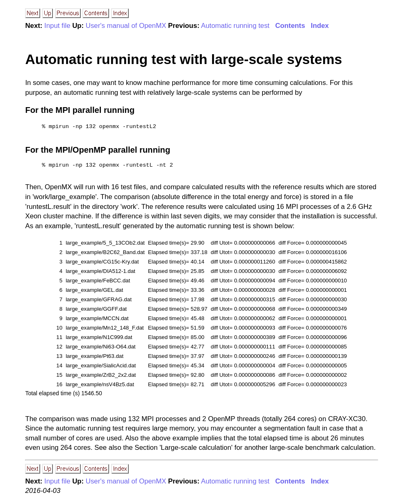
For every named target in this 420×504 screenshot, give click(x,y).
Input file (57, 26)
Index (320, 26)
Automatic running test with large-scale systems (184, 59)
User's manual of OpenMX (126, 26)
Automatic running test (235, 26)
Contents (290, 26)
